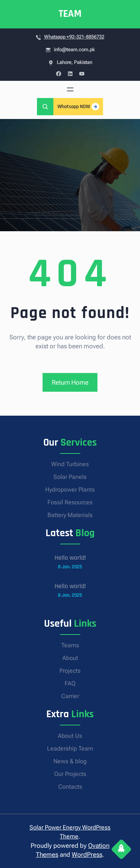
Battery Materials (70, 515)
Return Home (70, 382)
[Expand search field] (45, 106)
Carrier (70, 696)
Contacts (70, 787)
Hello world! (70, 558)
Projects (70, 671)
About (70, 658)
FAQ (70, 683)
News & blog (70, 761)
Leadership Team (70, 748)
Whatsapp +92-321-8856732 (74, 37)
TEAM (70, 14)
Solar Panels (70, 477)
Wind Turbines (70, 464)
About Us (70, 736)
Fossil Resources (70, 502)
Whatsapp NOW (78, 107)
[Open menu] (70, 89)
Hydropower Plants (70, 490)
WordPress (87, 855)
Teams (70, 645)
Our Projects (70, 774)
